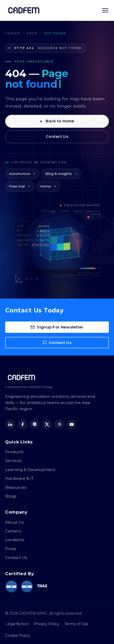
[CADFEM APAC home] (24, 10)
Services (13, 461)
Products (14, 452)
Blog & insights (61, 177)
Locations (15, 540)
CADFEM (13, 33)
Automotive (22, 177)
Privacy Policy (47, 624)
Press (11, 549)
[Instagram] (35, 424)
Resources (16, 487)
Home (48, 190)
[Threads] (59, 424)
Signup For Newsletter (57, 327)
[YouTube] (72, 424)
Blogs (11, 496)
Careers (13, 531)
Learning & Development (30, 470)
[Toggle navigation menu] (105, 10)
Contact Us (57, 138)
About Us (14, 522)
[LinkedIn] (10, 424)
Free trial (20, 190)
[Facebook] (22, 424)
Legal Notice (17, 624)
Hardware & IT (19, 478)
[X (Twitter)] (47, 424)
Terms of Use (76, 624)
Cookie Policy (18, 635)
